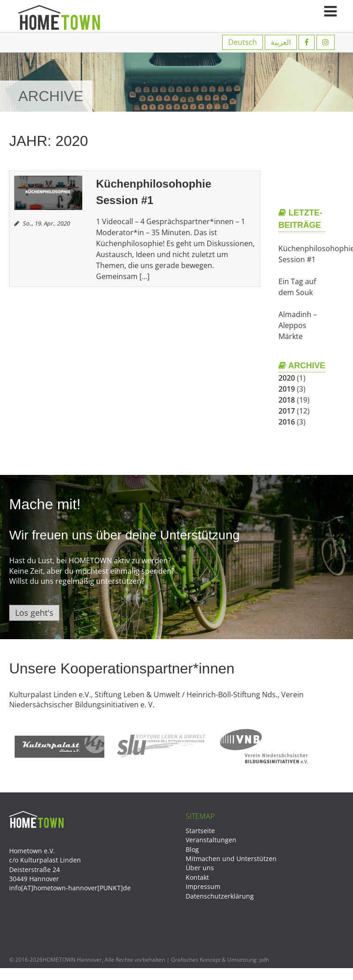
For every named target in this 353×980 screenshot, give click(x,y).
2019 (287, 389)
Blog (192, 849)
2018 (287, 400)
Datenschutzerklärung (220, 896)
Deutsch (243, 42)
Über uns (200, 868)
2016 (287, 422)
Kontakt (197, 877)
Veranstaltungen (211, 840)
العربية (281, 42)
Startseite (200, 831)
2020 (287, 378)
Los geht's (34, 613)
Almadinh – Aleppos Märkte (298, 325)
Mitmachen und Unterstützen (231, 859)
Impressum (203, 886)
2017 (287, 411)
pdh (264, 960)
